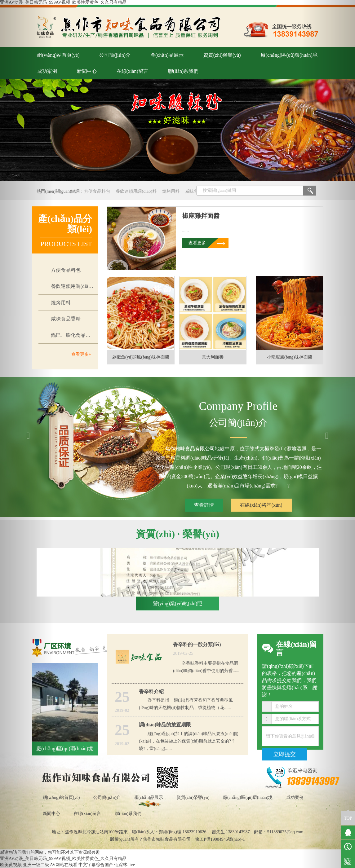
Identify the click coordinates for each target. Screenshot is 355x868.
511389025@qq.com (285, 832)
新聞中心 (87, 71)
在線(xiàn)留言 (132, 71)
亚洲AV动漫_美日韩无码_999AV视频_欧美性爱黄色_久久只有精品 (63, 2)
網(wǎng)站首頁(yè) (58, 55)
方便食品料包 (97, 191)
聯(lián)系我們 (183, 71)
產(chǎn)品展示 (167, 55)
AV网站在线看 (64, 865)
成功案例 (295, 798)
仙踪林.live (124, 865)
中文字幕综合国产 (96, 865)
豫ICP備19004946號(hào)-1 (220, 839)
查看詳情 (204, 505)
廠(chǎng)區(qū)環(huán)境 (289, 55)
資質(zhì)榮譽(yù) (222, 55)
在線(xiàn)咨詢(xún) (261, 505)
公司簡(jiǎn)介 (115, 55)
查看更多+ (81, 354)
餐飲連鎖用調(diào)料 (136, 191)
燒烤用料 (171, 191)
